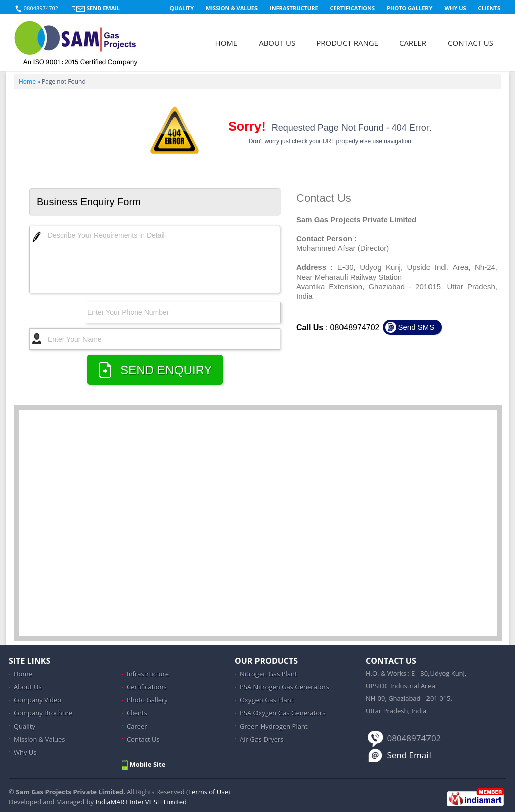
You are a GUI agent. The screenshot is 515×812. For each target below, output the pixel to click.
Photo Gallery (409, 8)
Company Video (37, 700)
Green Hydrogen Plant (274, 726)
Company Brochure (43, 713)
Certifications (353, 8)
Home (227, 43)
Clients (489, 8)
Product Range (347, 43)
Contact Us (470, 43)
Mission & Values (232, 8)
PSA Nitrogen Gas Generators (285, 687)
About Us (277, 43)
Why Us (455, 8)
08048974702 (41, 8)
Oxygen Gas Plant (267, 700)
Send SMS (416, 327)
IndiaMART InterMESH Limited (141, 802)
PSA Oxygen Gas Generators (283, 713)
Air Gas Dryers (262, 739)
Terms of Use (208, 792)
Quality (182, 8)
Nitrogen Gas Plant (269, 674)
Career (413, 43)
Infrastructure (294, 8)
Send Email (103, 8)
